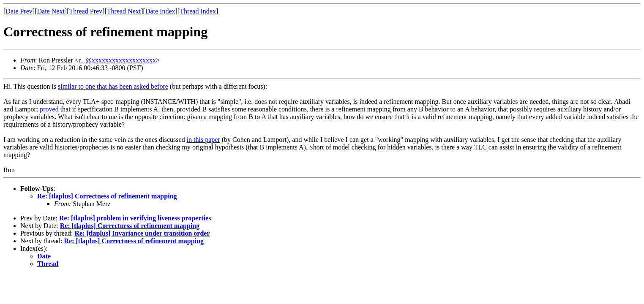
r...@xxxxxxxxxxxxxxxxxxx (117, 60)
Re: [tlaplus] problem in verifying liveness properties (135, 218)
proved (49, 109)
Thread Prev (86, 11)
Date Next (51, 11)
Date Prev (19, 11)
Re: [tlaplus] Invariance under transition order (142, 233)
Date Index (160, 11)
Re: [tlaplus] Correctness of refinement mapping (107, 196)
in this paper (203, 140)
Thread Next (124, 11)
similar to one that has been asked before (113, 86)
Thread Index (198, 11)
